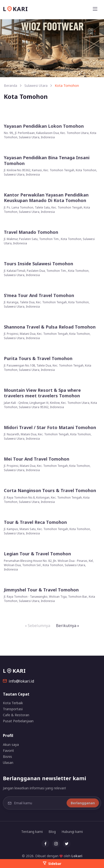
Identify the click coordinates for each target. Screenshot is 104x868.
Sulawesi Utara (36, 86)
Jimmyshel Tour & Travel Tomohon (41, 590)
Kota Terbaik (13, 703)
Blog (52, 832)
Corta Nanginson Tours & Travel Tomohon (50, 491)
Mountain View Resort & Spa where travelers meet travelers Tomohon (42, 393)
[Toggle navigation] (95, 9)
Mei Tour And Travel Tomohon (37, 459)
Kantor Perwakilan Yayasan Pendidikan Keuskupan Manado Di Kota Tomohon (46, 198)
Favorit (8, 751)
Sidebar (52, 864)
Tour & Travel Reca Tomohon (35, 522)
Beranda (10, 86)
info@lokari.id (18, 681)
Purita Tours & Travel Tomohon (38, 358)
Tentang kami (32, 832)
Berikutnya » (68, 626)
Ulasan (8, 763)
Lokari (77, 856)
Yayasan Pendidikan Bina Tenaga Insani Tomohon (47, 160)
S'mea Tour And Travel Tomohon (39, 295)
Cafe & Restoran (16, 715)
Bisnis (7, 757)
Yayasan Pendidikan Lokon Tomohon (44, 126)
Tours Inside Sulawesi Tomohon (38, 264)
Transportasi (13, 709)
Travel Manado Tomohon (31, 232)
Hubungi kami (72, 832)
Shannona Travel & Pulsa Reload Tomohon (50, 327)
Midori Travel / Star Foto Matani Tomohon (50, 428)
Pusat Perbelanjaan (18, 721)
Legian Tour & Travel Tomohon (37, 554)
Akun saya (11, 744)
